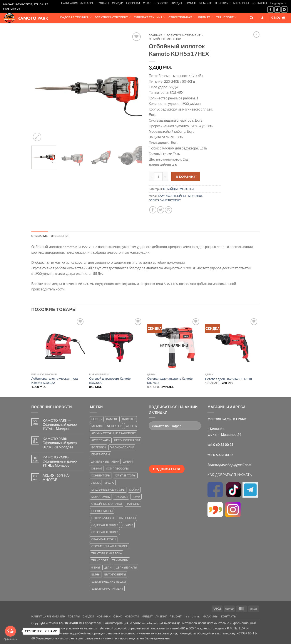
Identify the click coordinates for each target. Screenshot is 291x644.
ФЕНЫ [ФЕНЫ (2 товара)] (96, 567)
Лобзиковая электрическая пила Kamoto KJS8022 (55, 381)
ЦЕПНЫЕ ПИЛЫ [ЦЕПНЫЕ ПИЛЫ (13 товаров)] (126, 567)
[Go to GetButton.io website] (10, 640)
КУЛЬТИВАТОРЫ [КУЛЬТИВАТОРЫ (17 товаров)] (125, 475)
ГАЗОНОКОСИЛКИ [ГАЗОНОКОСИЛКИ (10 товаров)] (122, 447)
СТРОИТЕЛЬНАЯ (182, 17)
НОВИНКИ (133, 3)
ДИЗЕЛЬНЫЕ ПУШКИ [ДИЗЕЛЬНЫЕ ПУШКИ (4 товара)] (105, 461)
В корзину (186, 176)
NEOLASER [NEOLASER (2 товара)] (114, 426)
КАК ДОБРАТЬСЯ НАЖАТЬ (230, 475)
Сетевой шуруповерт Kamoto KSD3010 (110, 381)
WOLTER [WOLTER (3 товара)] (131, 426)
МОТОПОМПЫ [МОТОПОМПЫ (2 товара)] (101, 497)
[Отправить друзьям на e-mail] (168, 210)
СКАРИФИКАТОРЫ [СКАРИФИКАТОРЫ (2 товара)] (104, 539)
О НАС (147, 3)
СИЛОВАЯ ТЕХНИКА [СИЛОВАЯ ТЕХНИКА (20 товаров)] (105, 532)
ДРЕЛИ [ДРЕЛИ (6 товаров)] (128, 461)
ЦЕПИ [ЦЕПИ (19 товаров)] (108, 567)
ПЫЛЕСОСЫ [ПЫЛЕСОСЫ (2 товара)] (127, 518)
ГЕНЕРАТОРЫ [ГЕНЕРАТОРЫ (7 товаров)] (101, 454)
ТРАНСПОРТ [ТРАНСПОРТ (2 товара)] (100, 560)
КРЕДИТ (177, 3)
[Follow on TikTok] (277, 9)
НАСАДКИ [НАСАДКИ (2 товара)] (121, 497)
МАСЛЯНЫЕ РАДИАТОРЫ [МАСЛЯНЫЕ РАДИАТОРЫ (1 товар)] (108, 490)
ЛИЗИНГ (191, 3)
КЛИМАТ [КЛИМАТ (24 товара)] (97, 468)
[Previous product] (256, 34)
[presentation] (167, 449)
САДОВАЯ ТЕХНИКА (76, 17)
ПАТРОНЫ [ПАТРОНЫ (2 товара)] (133, 504)
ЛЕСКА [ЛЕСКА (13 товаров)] (96, 483)
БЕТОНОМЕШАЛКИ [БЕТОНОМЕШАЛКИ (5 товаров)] (127, 440)
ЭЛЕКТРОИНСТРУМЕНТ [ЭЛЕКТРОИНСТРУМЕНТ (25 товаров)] (107, 589)
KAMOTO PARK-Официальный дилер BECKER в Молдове (60, 443)
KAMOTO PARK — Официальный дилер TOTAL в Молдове (60, 424)
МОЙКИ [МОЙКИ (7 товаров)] (134, 490)
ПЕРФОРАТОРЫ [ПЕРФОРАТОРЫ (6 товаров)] (102, 511)
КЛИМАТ (206, 17)
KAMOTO (164, 196)
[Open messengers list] (10, 631)
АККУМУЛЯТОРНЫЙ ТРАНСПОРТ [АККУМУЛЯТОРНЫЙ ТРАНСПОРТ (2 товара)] (114, 433)
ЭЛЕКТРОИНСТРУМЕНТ (113, 17)
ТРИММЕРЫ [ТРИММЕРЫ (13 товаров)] (120, 560)
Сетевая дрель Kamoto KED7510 (228, 379)
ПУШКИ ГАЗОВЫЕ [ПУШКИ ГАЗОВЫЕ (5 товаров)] (103, 518)
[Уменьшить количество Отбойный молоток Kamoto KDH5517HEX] (151, 176)
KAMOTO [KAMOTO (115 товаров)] (112, 419)
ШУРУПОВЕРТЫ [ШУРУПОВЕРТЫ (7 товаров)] (115, 574)
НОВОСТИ (161, 3)
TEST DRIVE (222, 3)
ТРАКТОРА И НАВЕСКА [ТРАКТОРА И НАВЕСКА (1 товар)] (107, 553)
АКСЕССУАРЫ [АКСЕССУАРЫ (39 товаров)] (101, 440)
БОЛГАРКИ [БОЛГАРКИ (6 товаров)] (99, 447)
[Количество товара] (158, 176)
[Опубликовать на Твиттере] (161, 210)
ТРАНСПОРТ (226, 17)
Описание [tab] (40, 236)
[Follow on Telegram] (284, 9)
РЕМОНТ (205, 3)
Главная (156, 35)
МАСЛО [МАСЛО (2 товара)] (109, 483)
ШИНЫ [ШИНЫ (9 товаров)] (96, 574)
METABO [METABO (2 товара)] (97, 426)
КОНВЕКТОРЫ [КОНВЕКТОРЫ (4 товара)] (101, 475)
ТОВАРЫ (103, 3)
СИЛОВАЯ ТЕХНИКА (150, 17)
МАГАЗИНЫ (241, 3)
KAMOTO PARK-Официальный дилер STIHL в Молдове (60, 461)
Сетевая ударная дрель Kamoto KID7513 (170, 381)
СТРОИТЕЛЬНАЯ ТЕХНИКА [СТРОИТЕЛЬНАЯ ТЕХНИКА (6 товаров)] (110, 546)
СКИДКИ (118, 3)
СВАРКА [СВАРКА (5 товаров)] (128, 525)
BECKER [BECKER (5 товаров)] (97, 419)
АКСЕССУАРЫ (73, 26)
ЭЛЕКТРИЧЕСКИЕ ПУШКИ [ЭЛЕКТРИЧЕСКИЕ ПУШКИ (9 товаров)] (109, 582)
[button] (262, 18)
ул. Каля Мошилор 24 (224, 434)
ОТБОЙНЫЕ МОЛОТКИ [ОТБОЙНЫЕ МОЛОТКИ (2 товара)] (107, 504)
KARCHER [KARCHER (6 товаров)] (129, 419)
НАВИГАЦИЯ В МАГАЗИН (78, 3)
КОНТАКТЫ (259, 3)
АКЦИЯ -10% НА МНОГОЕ (56, 477)
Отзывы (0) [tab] (60, 236)
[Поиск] (252, 18)
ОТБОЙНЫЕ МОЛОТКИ (165, 39)
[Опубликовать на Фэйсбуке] (153, 210)
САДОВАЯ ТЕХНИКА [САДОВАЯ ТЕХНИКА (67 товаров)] (105, 525)
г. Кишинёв (216, 429)
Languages (278, 3)
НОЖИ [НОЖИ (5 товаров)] (136, 497)
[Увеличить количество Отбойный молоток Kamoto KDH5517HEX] (165, 176)
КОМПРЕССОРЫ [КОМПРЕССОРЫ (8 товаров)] (117, 468)
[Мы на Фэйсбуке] (270, 9)
